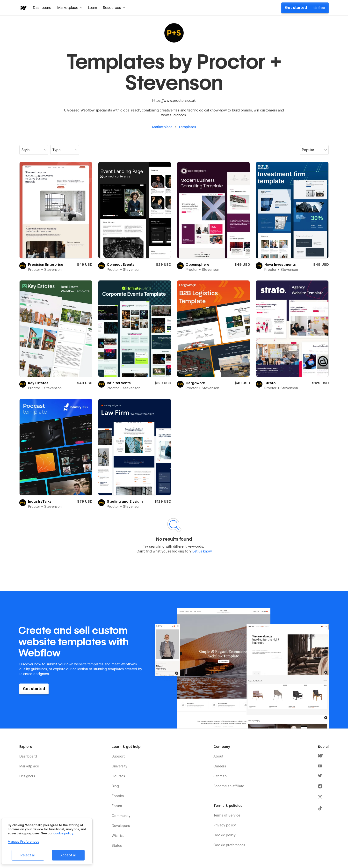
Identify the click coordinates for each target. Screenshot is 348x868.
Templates (187, 127)
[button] (70, 8)
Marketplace (162, 127)
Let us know (202, 551)
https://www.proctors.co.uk (174, 101)
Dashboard (42, 8)
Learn (93, 8)
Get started (305, 8)
